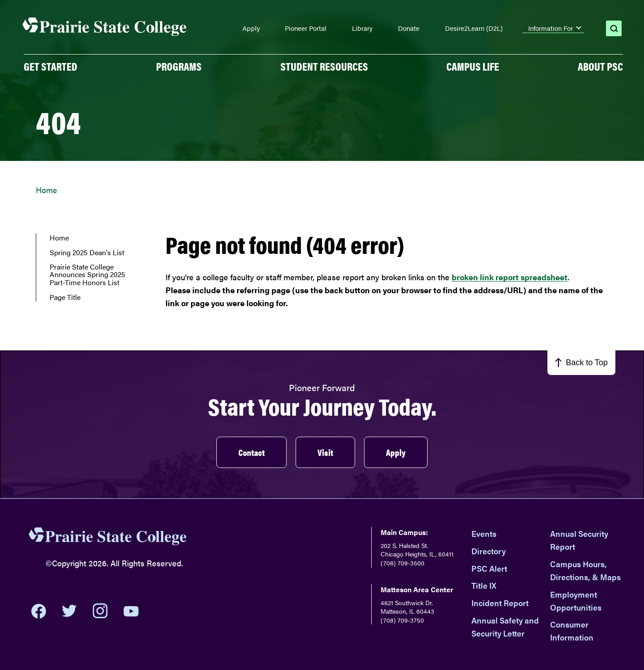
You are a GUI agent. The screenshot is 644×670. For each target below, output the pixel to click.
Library (362, 28)
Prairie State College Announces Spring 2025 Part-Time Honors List (87, 275)
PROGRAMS (179, 66)
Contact (252, 452)
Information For (551, 28)
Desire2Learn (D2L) (474, 28)
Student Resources (324, 66)
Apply (251, 28)
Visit (325, 452)
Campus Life (473, 66)
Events (484, 533)
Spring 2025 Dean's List (87, 253)
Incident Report (500, 603)
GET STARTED (51, 66)
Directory (489, 551)
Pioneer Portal (306, 28)
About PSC (600, 66)
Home (46, 190)
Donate (409, 28)
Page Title (65, 297)
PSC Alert (489, 568)
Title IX (484, 585)
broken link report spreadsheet (510, 277)
